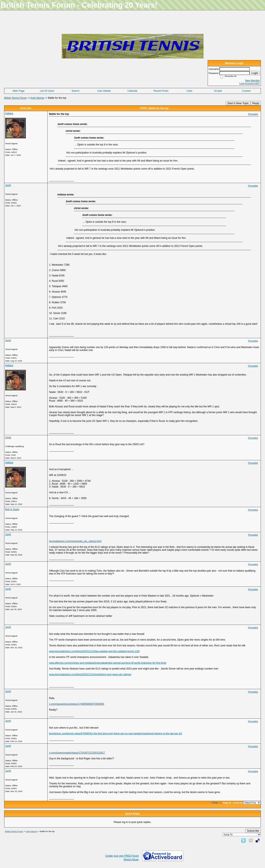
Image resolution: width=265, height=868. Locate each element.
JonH (8, 185)
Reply (256, 103)
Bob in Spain (12, 509)
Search (76, 91)
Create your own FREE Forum (122, 856)
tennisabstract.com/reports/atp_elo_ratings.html (75, 541)
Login (255, 73)
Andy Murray (37, 98)
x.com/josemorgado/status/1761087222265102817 (77, 753)
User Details (104, 91)
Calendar (133, 91)
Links (189, 91)
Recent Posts (161, 91)
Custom (246, 91)
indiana (9, 113)
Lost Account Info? (250, 83)
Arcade (218, 91)
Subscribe (253, 831)
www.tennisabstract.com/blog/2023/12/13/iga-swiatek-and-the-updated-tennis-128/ (94, 651)
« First (215, 803)
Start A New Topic (238, 103)
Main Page (19, 91)
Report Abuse (131, 860)
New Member (252, 81)
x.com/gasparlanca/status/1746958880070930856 (77, 704)
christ (8, 438)
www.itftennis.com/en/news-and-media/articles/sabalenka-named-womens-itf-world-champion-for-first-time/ (108, 663)
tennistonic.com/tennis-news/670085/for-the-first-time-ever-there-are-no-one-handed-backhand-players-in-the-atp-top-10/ (116, 734)
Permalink (253, 114)
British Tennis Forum (15, 98)
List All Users (47, 91)
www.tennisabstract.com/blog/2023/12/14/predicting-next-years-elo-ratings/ (90, 674)
